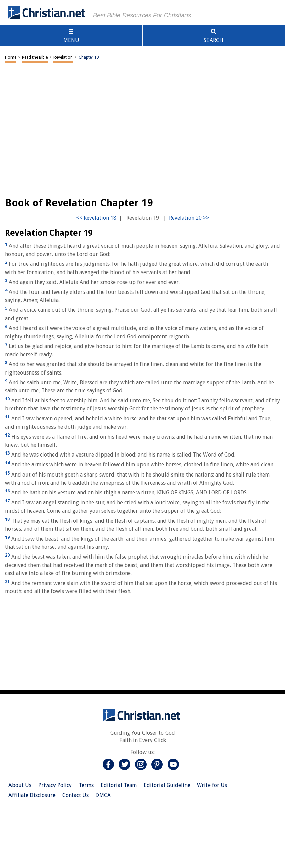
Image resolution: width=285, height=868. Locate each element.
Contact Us (75, 795)
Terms (86, 785)
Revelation (63, 57)
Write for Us (212, 785)
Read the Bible (35, 57)
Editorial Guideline (167, 785)
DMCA (103, 795)
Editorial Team (119, 785)
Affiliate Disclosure (32, 795)
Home (11, 57)
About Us (20, 785)
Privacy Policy (55, 785)
